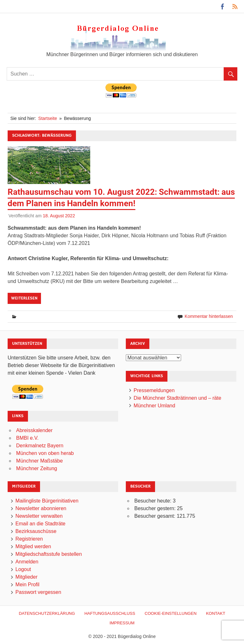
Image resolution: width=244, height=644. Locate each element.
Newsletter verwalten (39, 516)
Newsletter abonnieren (41, 508)
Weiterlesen (24, 298)
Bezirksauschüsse (36, 531)
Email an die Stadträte (41, 524)
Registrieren (29, 539)
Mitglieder (27, 577)
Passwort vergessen (38, 592)
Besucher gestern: (156, 508)
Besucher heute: (154, 501)
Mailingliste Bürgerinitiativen (47, 501)
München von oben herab (45, 453)
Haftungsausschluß (110, 613)
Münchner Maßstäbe (40, 461)
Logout (23, 569)
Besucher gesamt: (156, 516)
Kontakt (215, 613)
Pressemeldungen (154, 390)
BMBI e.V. (27, 438)
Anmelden (27, 562)
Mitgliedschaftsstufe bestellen (49, 554)
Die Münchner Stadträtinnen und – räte (178, 398)
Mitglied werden (33, 546)
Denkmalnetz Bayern (40, 446)
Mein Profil (28, 585)
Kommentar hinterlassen (209, 316)
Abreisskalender (34, 430)
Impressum (122, 623)
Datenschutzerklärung (47, 613)
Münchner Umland (155, 406)
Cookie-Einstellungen (170, 613)
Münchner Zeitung (37, 468)
